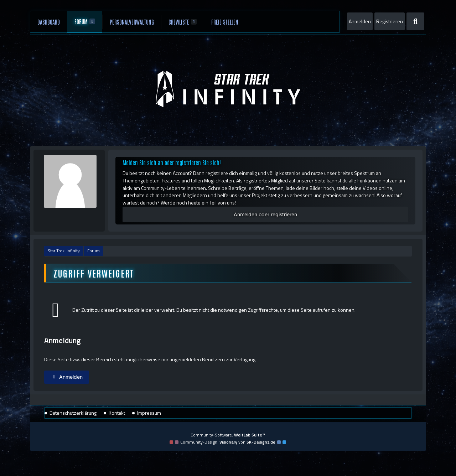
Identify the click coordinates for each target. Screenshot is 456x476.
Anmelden (360, 21)
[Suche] (415, 21)
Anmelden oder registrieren (265, 214)
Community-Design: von (228, 442)
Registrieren (390, 21)
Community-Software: (228, 435)
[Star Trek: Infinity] (228, 89)
